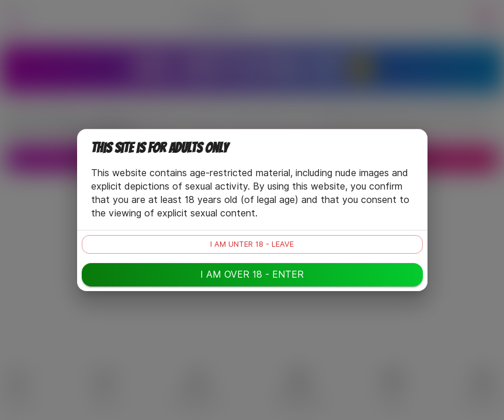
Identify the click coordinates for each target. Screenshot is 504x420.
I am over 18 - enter (252, 274)
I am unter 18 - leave (252, 244)
